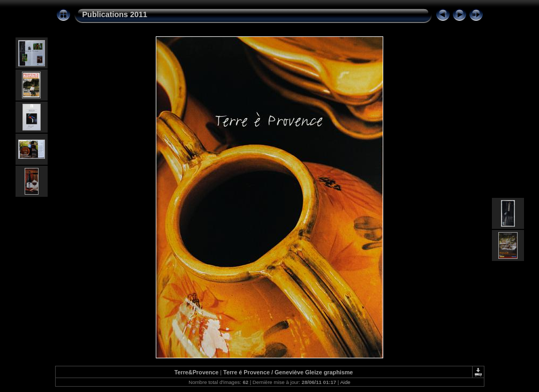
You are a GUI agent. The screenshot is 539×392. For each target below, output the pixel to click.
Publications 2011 (115, 14)
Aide (345, 382)
